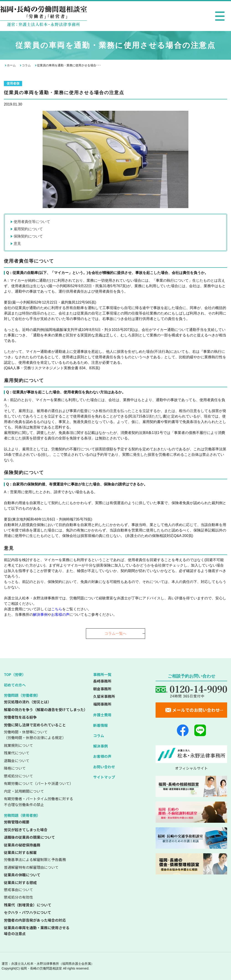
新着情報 (100, 725)
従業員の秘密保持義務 (22, 845)
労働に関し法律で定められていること (35, 725)
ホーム (11, 65)
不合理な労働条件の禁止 (46, 802)
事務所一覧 (102, 674)
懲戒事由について (18, 890)
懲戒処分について (18, 776)
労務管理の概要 (17, 822)
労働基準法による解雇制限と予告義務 (35, 859)
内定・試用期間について (24, 791)
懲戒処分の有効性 (18, 897)
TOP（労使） (15, 674)
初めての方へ (15, 685)
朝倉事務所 (102, 689)
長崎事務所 (102, 681)
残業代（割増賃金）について (28, 905)
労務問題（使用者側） (22, 815)
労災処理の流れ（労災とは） (28, 702)
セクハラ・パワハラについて (27, 912)
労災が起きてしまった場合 (26, 830)
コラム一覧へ (115, 633)
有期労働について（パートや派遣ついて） (38, 783)
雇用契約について (28, 229)
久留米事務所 (104, 696)
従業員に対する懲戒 (20, 882)
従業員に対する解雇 (20, 852)
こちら (57, 609)
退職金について (17, 761)
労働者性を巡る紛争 (20, 717)
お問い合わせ (104, 767)
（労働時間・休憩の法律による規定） (46, 735)
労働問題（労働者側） (22, 695)
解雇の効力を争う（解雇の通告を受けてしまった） (46, 709)
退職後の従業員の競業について (29, 837)
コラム (26, 65)
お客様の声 (60, 615)
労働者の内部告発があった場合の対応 (35, 920)
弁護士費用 (102, 715)
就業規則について (18, 745)
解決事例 (100, 746)
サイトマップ (104, 777)
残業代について (17, 753)
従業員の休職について (22, 875)
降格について (15, 768)
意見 (17, 244)
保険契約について (28, 236)
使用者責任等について (32, 222)
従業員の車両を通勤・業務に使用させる (46, 931)
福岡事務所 (102, 704)
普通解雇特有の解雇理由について (31, 867)
